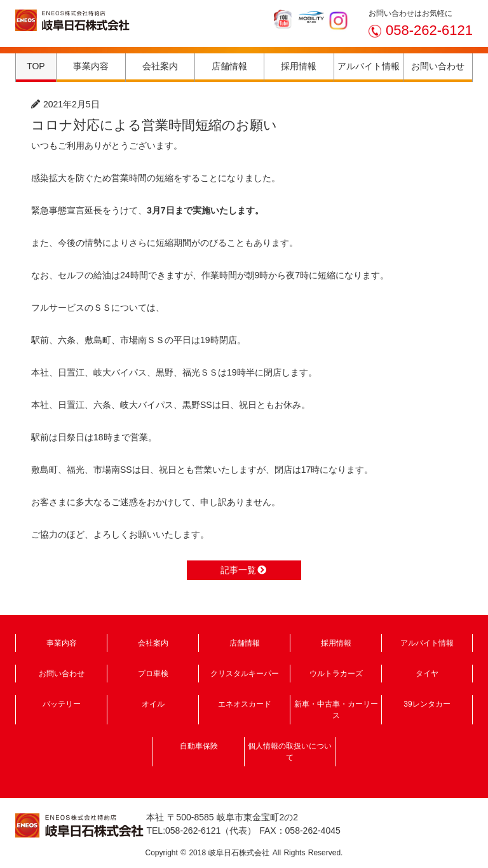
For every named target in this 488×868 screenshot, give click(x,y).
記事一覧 (244, 570)
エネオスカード (245, 704)
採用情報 (299, 66)
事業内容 (91, 66)
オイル (153, 704)
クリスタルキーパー (245, 674)
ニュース (121, 104)
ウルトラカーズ (336, 674)
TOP (36, 66)
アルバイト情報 (369, 66)
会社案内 (160, 66)
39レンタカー (427, 704)
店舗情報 (229, 66)
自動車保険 (199, 746)
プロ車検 (153, 674)
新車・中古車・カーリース (336, 710)
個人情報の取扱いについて (290, 752)
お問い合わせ (438, 66)
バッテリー (62, 704)
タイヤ (427, 674)
